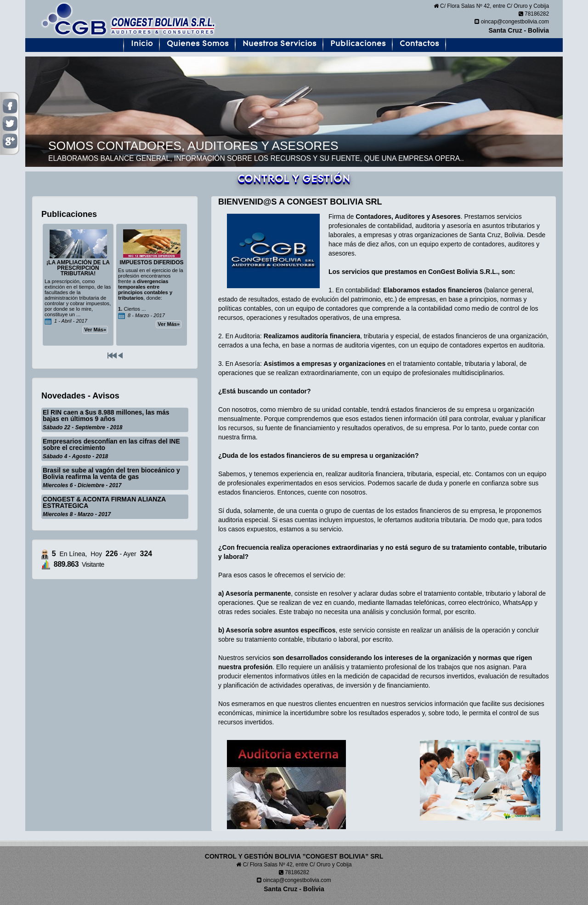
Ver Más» (95, 330)
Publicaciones (358, 44)
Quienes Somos (198, 44)
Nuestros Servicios (280, 44)
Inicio (142, 44)
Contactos (419, 44)
